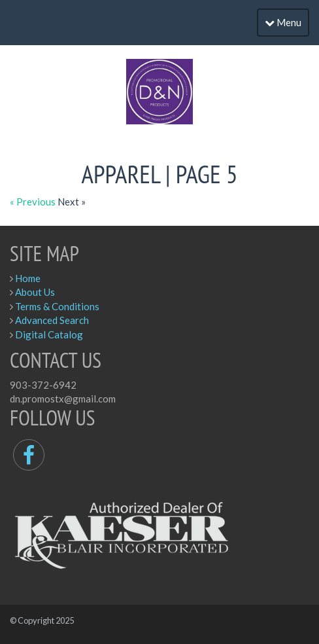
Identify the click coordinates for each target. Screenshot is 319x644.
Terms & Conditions (57, 306)
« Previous (34, 202)
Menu (283, 22)
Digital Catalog (49, 334)
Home (28, 278)
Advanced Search (52, 320)
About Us (35, 292)
